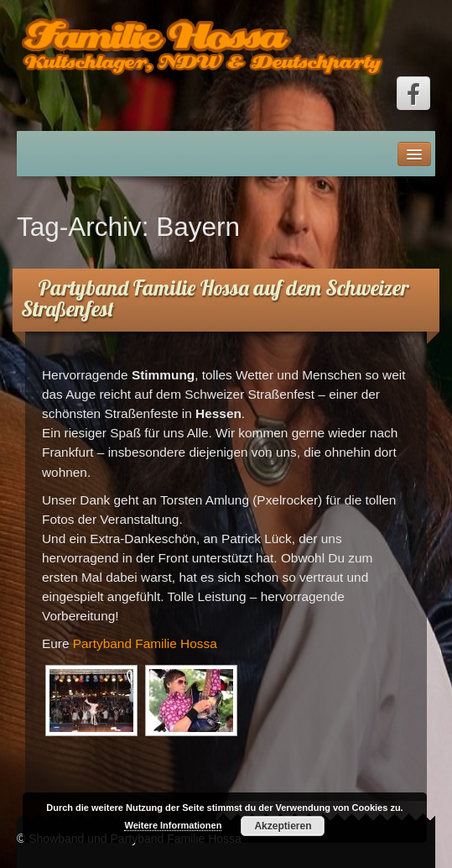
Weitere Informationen (173, 825)
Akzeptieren (283, 826)
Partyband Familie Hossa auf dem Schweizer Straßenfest (215, 298)
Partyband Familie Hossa (145, 643)
